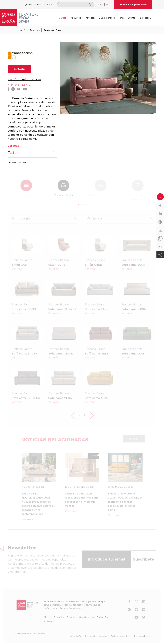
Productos (75, 18)
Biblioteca (145, 18)
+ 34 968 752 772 (19, 85)
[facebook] (160, 205)
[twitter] (160, 230)
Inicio (23, 30)
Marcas (62, 18)
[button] (32, 153)
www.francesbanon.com (24, 79)
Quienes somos (33, 5)
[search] (76, 5)
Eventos (132, 18)
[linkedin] (160, 214)
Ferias (121, 18)
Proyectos (90, 18)
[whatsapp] (160, 239)
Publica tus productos (133, 5)
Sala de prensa (107, 18)
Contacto (49, 5)
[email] (160, 247)
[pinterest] (160, 222)
